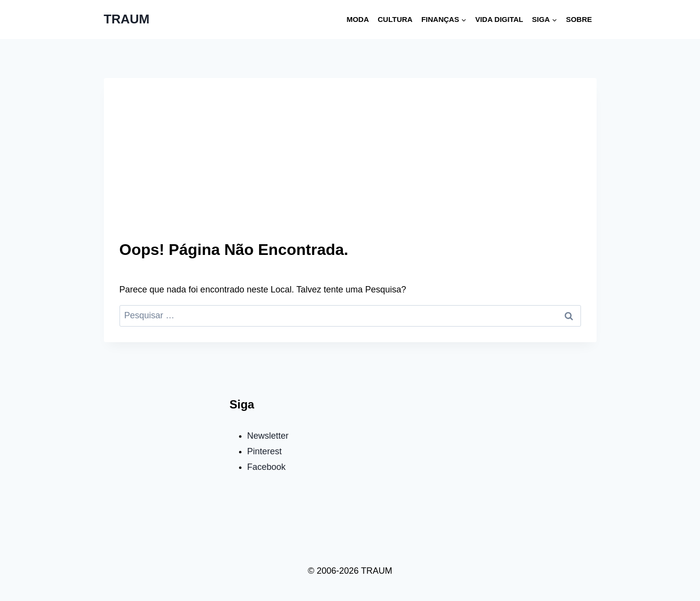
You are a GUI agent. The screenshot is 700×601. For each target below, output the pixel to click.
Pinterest (265, 451)
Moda (358, 19)
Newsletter (268, 436)
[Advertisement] (350, 167)
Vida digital (499, 19)
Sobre (579, 19)
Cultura (395, 19)
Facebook (267, 467)
